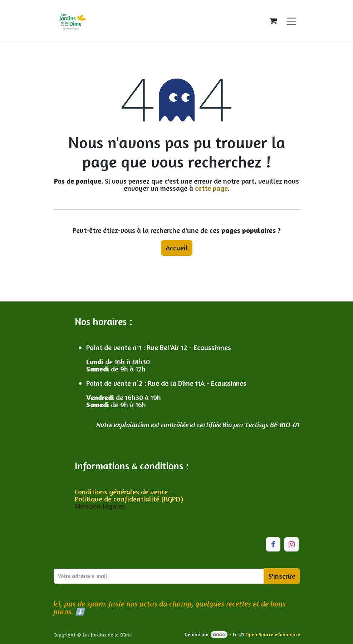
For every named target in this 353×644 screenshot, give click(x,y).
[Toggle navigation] (291, 21)
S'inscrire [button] (282, 576)
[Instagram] (291, 544)
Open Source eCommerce (273, 634)
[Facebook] (273, 544)
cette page (211, 188)
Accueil (177, 248)
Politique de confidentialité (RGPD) (129, 499)
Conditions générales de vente (122, 492)
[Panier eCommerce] (273, 21)
